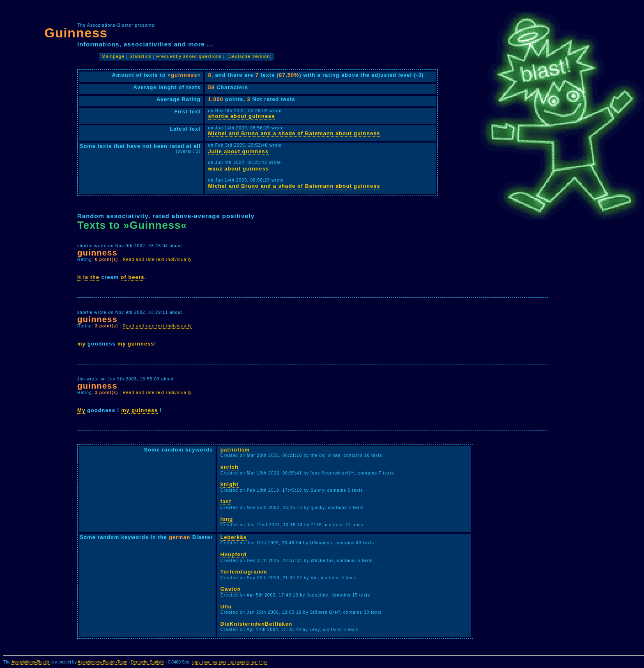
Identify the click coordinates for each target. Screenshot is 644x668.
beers (136, 277)
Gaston (230, 589)
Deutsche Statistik (147, 662)
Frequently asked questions (189, 56)
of (124, 277)
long (227, 519)
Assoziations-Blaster (31, 662)
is (86, 277)
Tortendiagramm (244, 572)
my (82, 344)
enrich (229, 467)
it (79, 277)
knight (229, 484)
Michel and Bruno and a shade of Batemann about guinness (294, 133)
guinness (141, 344)
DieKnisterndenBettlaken (256, 624)
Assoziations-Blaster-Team (102, 662)
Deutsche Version (249, 56)
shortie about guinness (242, 116)
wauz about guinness (239, 169)
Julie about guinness (238, 151)
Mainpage (113, 56)
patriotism (235, 450)
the (95, 277)
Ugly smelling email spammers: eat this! (230, 662)
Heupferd (233, 554)
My (81, 410)
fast (226, 501)
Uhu (226, 607)
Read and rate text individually (157, 259)
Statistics (140, 56)
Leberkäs (233, 537)
